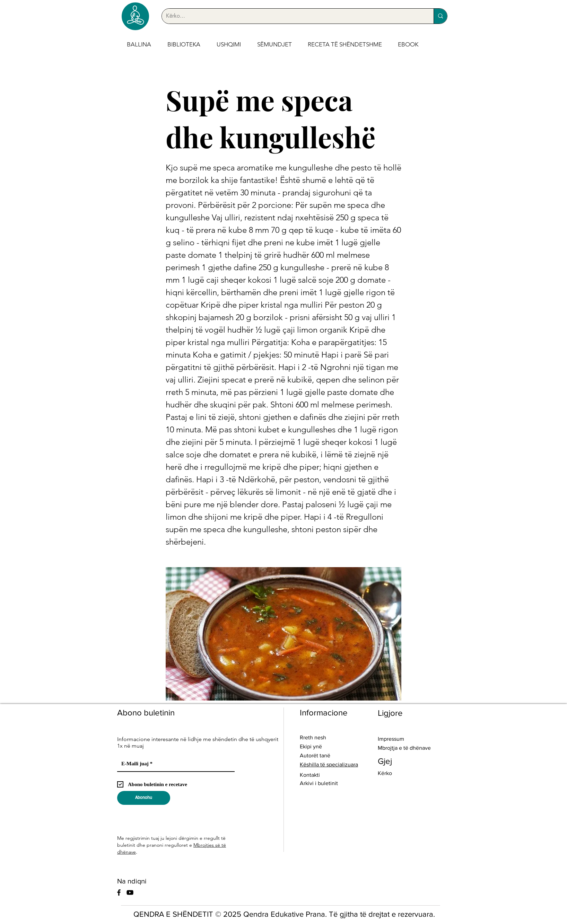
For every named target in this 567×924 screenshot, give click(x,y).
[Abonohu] (144, 798)
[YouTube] (130, 892)
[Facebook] (119, 892)
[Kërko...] (293, 16)
